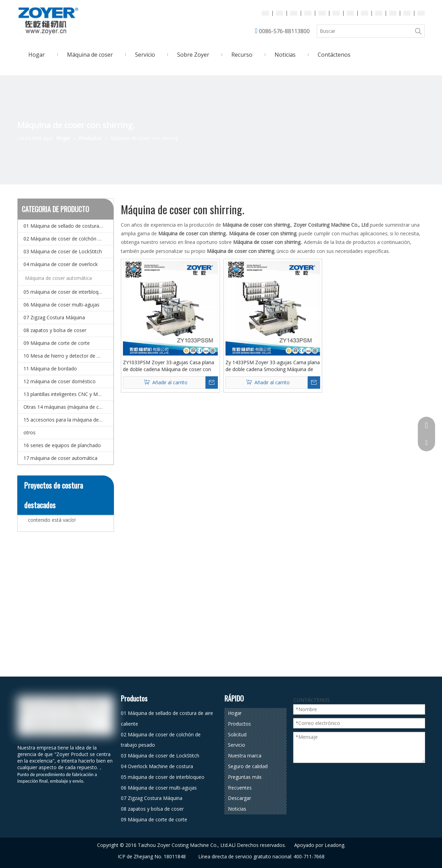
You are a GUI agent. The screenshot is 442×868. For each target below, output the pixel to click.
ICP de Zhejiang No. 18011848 (152, 856)
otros (30, 432)
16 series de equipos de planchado (62, 445)
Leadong (334, 845)
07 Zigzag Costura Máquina (54, 317)
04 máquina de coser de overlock (61, 264)
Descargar (239, 798)
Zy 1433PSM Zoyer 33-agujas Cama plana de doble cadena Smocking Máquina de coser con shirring (273, 366)
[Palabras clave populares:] (418, 31)
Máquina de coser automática (58, 278)
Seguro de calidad (248, 766)
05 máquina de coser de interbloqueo (65, 292)
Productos (239, 724)
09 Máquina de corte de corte (57, 343)
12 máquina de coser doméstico (60, 381)
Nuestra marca (245, 756)
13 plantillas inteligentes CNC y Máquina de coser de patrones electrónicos (68, 394)
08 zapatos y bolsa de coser (55, 330)
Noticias (237, 809)
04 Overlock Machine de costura (157, 766)
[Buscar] (364, 31)
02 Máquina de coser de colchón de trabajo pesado (68, 239)
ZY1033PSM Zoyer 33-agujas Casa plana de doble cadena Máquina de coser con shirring (169, 366)
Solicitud (237, 734)
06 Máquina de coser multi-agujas (61, 305)
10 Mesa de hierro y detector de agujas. (68, 356)
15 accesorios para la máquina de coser (68, 420)
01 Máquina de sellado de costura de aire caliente (68, 226)
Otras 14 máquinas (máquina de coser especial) (68, 407)
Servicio (237, 745)
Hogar (235, 713)
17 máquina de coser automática (60, 458)
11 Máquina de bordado (50, 369)
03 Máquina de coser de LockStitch (63, 251)
